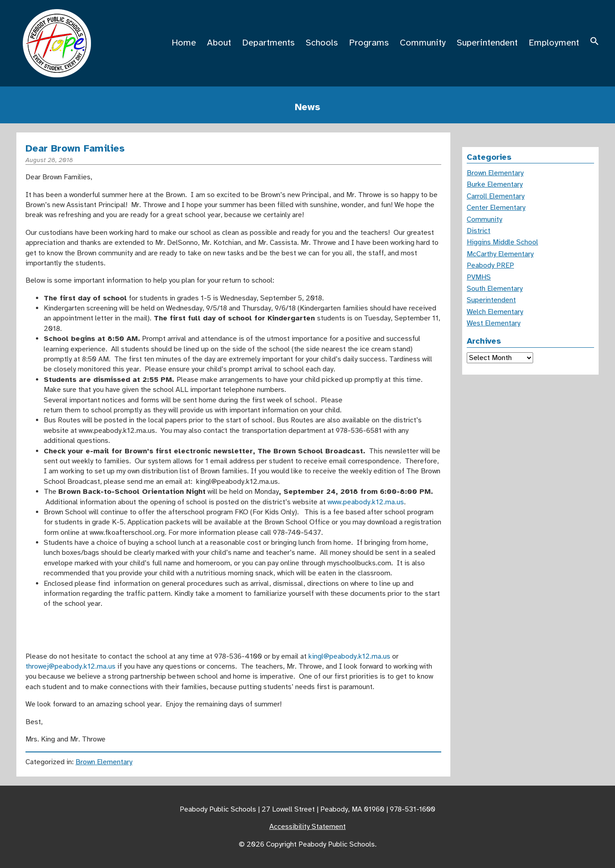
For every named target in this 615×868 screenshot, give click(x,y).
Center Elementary (496, 208)
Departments (268, 43)
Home (184, 43)
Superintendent (487, 43)
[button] (595, 43)
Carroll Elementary (496, 196)
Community (423, 43)
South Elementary (495, 289)
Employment (554, 43)
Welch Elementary (495, 312)
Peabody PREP (490, 265)
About (219, 43)
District (479, 231)
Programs (369, 43)
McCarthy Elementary (500, 254)
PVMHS (479, 277)
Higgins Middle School (502, 242)
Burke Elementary (495, 184)
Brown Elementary (104, 762)
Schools (322, 43)
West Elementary (494, 323)
